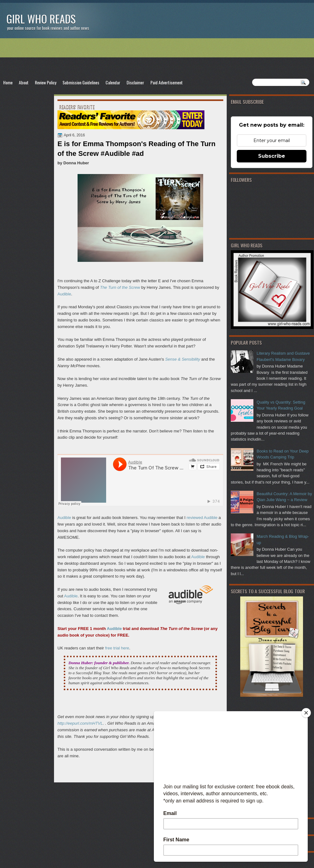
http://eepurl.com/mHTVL (80, 723)
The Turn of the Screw (120, 287)
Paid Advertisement (167, 82)
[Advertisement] (157, 58)
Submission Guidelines (81, 82)
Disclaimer (135, 82)
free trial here (117, 648)
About (24, 82)
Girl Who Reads (41, 19)
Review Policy (46, 82)
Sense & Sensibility (183, 359)
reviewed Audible (202, 518)
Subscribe (272, 156)
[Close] (306, 713)
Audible (64, 294)
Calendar (113, 82)
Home (8, 82)
